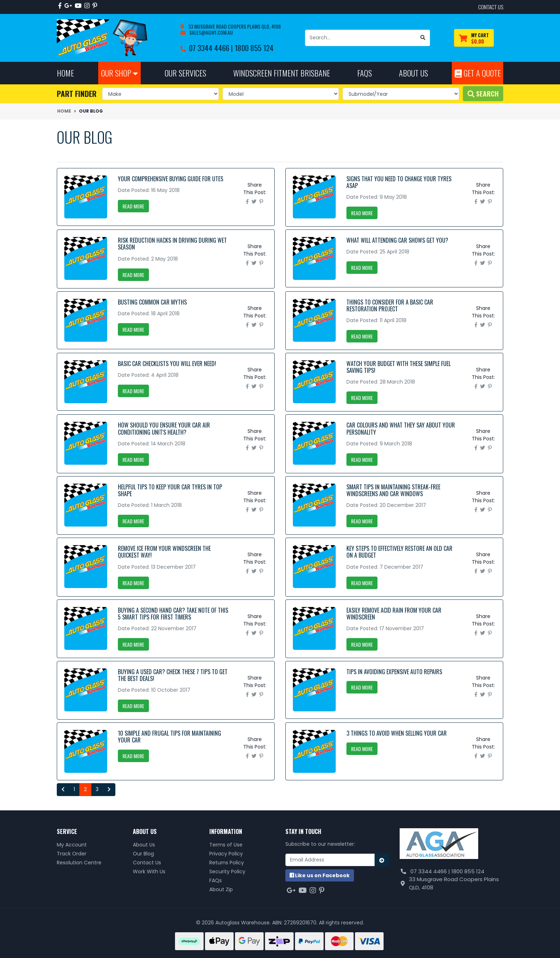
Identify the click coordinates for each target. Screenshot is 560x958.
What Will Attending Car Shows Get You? (397, 240)
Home (65, 73)
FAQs (216, 880)
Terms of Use (226, 845)
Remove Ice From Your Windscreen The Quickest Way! (164, 552)
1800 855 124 (254, 48)
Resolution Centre (79, 863)
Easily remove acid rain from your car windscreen (394, 614)
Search (483, 93)
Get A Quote (478, 73)
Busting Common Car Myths (152, 302)
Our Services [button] (185, 73)
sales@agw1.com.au (211, 32)
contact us (491, 7)
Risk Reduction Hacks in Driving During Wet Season (172, 244)
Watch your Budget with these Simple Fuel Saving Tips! (399, 367)
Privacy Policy (226, 854)
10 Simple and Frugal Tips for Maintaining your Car (169, 737)
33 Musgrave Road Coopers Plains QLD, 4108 (234, 26)
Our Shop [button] (119, 73)
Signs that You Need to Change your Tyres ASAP (399, 182)
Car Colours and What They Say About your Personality (401, 428)
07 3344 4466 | (212, 48)
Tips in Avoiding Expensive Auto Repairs (394, 672)
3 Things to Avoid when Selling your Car (397, 733)
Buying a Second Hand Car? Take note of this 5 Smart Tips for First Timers (173, 614)
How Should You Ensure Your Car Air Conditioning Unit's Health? (164, 428)
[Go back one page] (63, 790)
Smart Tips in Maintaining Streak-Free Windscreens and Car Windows (393, 490)
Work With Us (149, 871)
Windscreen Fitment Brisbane (282, 73)
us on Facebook (320, 875)
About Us (144, 845)
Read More (133, 206)
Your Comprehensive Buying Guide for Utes (171, 179)
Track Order (72, 854)
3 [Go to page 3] (97, 789)
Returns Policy (227, 863)
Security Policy (227, 871)
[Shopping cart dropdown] (474, 38)
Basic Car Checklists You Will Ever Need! (167, 364)
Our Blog (143, 854)
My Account (72, 845)
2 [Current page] (85, 789)
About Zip (221, 889)
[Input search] (361, 38)
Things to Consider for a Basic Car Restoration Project (390, 305)
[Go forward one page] (109, 790)
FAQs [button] (364, 73)
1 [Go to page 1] (74, 789)
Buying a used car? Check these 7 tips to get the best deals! (173, 675)
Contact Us (147, 863)
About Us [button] (413, 73)
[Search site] (423, 38)
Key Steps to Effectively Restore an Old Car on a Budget (399, 552)
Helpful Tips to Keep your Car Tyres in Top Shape (170, 490)
